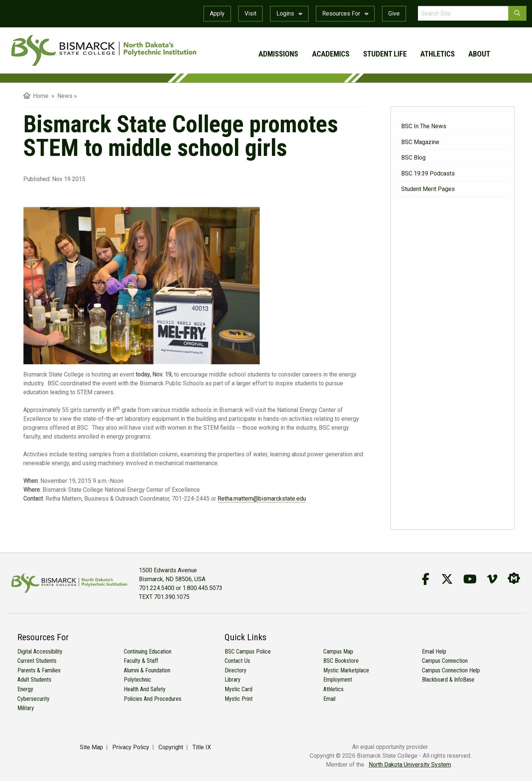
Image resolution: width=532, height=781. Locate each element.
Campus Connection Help (451, 670)
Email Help (434, 652)
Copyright (171, 747)
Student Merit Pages (428, 189)
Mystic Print (239, 699)
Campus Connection (445, 661)
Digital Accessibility (40, 652)
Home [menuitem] (36, 96)
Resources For (345, 13)
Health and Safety (145, 689)
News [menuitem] (65, 96)
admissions (278, 54)
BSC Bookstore (341, 661)
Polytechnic (137, 680)
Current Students (37, 661)
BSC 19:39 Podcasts (428, 173)
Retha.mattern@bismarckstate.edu (262, 499)
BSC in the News (424, 126)
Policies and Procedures (153, 699)
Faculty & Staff (141, 661)
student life (385, 54)
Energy (25, 689)
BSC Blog (413, 158)
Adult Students (34, 680)
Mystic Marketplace (346, 670)
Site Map (91, 747)
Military (26, 708)
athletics (438, 54)
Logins (289, 13)
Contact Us (237, 661)
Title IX (202, 747)
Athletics (333, 689)
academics (331, 54)
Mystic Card (238, 689)
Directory (236, 670)
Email (329, 699)
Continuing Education (148, 652)
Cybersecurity (33, 699)
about (479, 54)
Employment (338, 680)
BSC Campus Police (248, 652)
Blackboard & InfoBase (448, 680)
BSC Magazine (420, 142)
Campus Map (338, 652)
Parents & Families (39, 670)
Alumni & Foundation (147, 670)
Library (233, 680)
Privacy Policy (131, 747)
